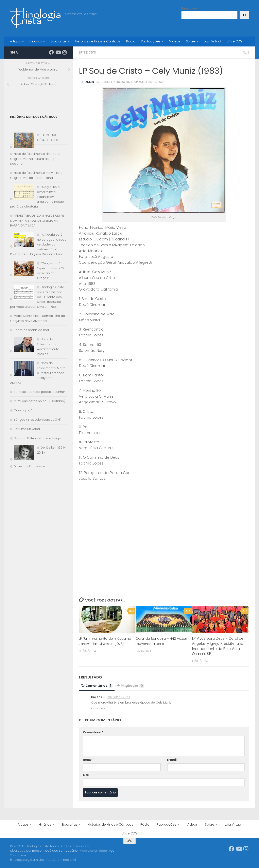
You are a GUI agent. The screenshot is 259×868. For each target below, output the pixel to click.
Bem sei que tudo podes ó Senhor (39, 392)
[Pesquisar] (244, 15)
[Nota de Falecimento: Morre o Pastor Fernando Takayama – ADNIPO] (22, 369)
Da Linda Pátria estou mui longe (37, 438)
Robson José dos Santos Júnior (55, 850)
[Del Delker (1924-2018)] (22, 453)
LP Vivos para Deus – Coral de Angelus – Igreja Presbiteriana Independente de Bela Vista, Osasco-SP (218, 646)
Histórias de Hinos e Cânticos (98, 41)
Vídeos (175, 41)
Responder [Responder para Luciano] (98, 708)
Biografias (58, 41)
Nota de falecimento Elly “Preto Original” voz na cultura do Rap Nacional (35, 159)
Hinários (36, 41)
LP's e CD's (88, 52)
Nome (88, 759)
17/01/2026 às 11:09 (118, 697)
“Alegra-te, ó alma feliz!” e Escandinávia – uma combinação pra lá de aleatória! (37, 197)
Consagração (24, 410)
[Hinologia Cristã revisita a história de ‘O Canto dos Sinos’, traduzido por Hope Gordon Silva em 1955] (22, 293)
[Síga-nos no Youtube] (58, 52)
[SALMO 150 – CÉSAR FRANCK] (22, 141)
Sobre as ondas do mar (31, 330)
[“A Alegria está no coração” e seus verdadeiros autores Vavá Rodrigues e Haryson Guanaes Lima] (22, 241)
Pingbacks (131, 685)
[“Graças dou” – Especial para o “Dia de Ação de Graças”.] (22, 269)
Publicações (151, 41)
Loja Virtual (212, 41)
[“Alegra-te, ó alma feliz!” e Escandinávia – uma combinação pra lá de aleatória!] (22, 193)
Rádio (131, 41)
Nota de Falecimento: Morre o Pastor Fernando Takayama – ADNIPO (38, 373)
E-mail (173, 759)
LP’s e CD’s (235, 41)
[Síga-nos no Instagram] (64, 52)
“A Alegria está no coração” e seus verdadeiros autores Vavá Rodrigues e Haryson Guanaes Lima (38, 244)
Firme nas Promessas (30, 466)
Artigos (15, 41)
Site (86, 775)
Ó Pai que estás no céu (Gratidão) (39, 401)
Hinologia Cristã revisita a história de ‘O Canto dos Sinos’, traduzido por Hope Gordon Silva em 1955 (37, 297)
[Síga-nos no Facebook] (51, 52)
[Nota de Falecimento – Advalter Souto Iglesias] (22, 345)
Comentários (97, 685)
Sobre (191, 41)
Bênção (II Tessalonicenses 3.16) (38, 420)
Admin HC (92, 82)
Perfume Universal (27, 429)
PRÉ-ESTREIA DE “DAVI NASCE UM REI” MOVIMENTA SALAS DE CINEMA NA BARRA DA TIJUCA (38, 220)
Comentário (93, 732)
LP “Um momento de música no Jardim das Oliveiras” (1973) (103, 643)
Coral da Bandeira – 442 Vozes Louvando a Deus (157, 641)
